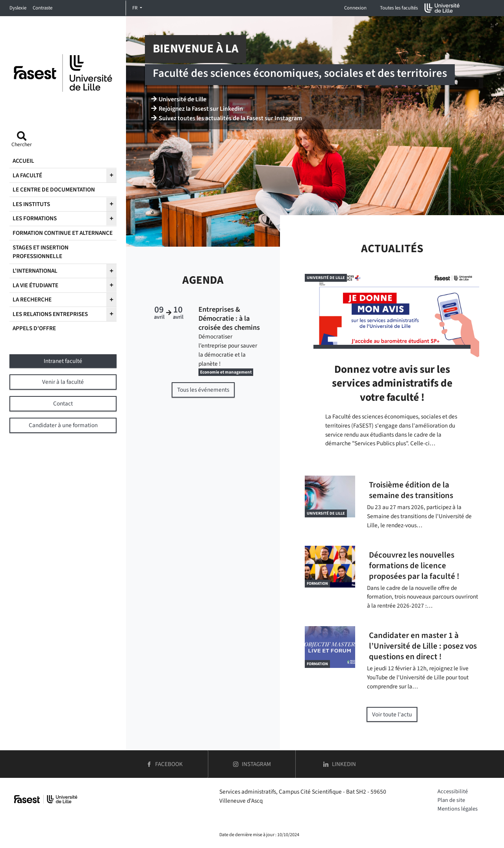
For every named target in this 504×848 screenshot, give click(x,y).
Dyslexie (18, 8)
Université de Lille (179, 99)
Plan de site (451, 800)
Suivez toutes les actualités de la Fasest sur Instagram (227, 118)
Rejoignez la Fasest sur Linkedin (197, 109)
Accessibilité (453, 791)
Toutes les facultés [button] (399, 8)
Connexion (355, 8)
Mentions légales (458, 809)
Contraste (43, 8)
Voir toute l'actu (392, 714)
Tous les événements (203, 390)
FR (135, 8)
